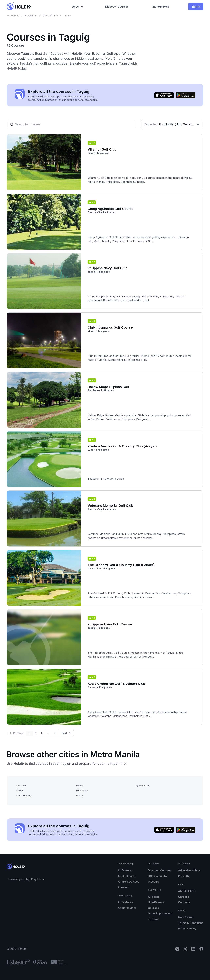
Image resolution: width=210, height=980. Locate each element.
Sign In (196, 7)
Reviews (153, 919)
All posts (154, 897)
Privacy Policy (187, 929)
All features (125, 870)
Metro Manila (50, 15)
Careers (184, 897)
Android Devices (129, 882)
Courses (153, 908)
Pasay (80, 795)
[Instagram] (177, 949)
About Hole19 (187, 891)
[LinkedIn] (193, 949)
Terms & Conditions (191, 923)
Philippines (31, 15)
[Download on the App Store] (164, 95)
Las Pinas (21, 786)
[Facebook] (201, 949)
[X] (185, 949)
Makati (20, 791)
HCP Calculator (158, 876)
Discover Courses (160, 870)
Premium (123, 887)
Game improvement (161, 913)
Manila (80, 786)
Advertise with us (189, 870)
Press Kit (184, 876)
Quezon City (143, 786)
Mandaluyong (24, 795)
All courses (13, 15)
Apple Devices (127, 876)
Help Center (186, 917)
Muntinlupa (82, 791)
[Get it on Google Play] (185, 95)
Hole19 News (156, 902)
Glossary (154, 882)
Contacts (184, 902)
